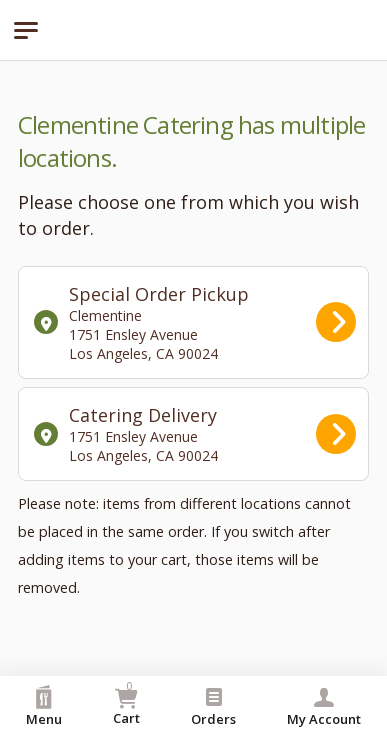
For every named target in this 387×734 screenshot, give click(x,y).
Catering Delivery (195, 434)
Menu (44, 706)
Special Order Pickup (195, 322)
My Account (324, 706)
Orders (213, 706)
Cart (126, 702)
